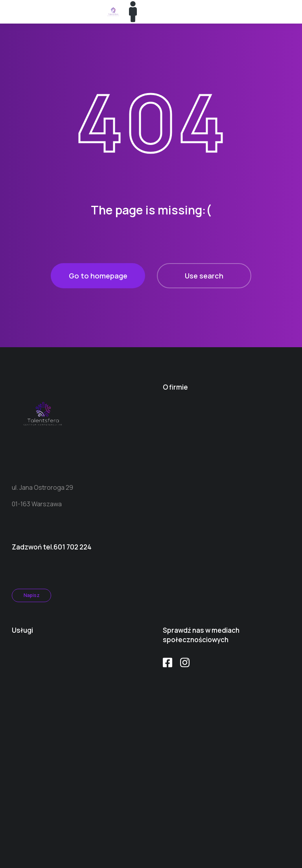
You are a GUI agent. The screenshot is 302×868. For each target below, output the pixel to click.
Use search (204, 276)
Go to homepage (98, 276)
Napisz (32, 595)
